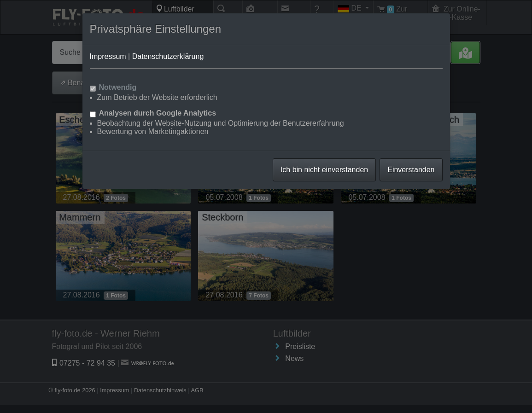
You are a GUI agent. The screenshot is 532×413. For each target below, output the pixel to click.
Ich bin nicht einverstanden (324, 170)
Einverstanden (411, 170)
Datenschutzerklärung (168, 56)
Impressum (108, 56)
